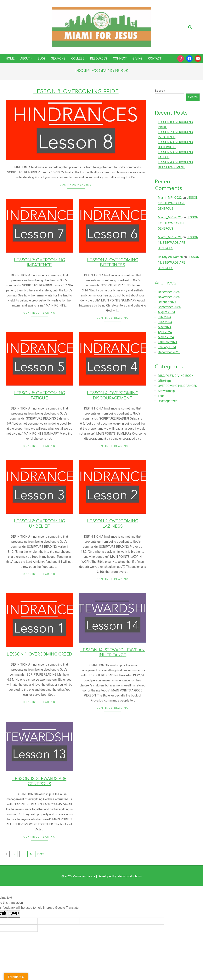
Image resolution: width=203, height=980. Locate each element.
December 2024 (169, 292)
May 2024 (165, 327)
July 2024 (164, 317)
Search (160, 91)
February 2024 (168, 342)
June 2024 (165, 322)
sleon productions (130, 876)
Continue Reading (76, 185)
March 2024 (166, 337)
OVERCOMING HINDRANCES (177, 386)
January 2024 (167, 347)
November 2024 (169, 297)
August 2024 (166, 312)
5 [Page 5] (31, 854)
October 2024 (167, 302)
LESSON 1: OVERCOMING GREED (39, 654)
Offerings (164, 381)
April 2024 (165, 332)
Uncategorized (168, 401)
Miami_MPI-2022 (170, 198)
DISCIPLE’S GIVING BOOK (176, 376)
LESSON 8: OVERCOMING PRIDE (76, 92)
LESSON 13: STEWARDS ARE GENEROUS (178, 203)
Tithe (161, 396)
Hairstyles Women (170, 257)
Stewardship (166, 391)
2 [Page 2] (15, 854)
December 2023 (169, 352)
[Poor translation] (14, 914)
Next (40, 854)
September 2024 (169, 307)
